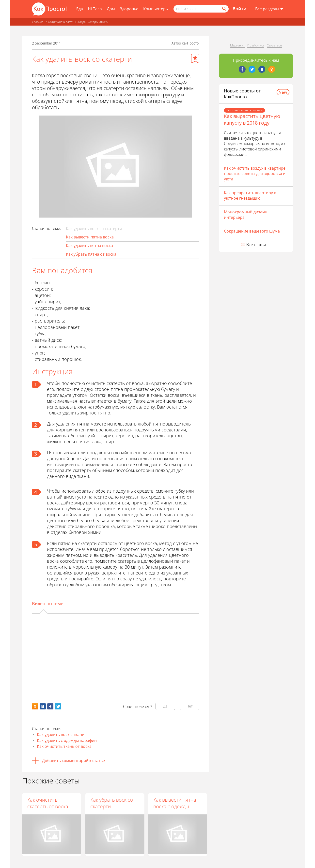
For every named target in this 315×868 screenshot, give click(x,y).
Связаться (274, 45)
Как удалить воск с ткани (61, 735)
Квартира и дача (60, 22)
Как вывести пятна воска (90, 237)
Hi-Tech (95, 9)
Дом (111, 9)
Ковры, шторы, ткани (93, 22)
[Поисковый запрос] (201, 9)
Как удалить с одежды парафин (67, 740)
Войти (239, 9)
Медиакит (237, 45)
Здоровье (129, 9)
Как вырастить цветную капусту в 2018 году (252, 119)
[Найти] (224, 9)
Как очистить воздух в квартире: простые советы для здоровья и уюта (255, 174)
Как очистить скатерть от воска (48, 803)
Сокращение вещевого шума (252, 231)
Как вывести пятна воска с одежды (175, 803)
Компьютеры (156, 9)
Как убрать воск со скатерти (112, 803)
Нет (190, 706)
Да (165, 706)
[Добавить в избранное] (195, 59)
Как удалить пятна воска (89, 246)
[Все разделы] (269, 9)
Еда (80, 9)
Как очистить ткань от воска (64, 746)
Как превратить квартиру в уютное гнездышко (250, 195)
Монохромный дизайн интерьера (246, 215)
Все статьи (256, 245)
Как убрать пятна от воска (91, 254)
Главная (38, 22)
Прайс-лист (256, 45)
